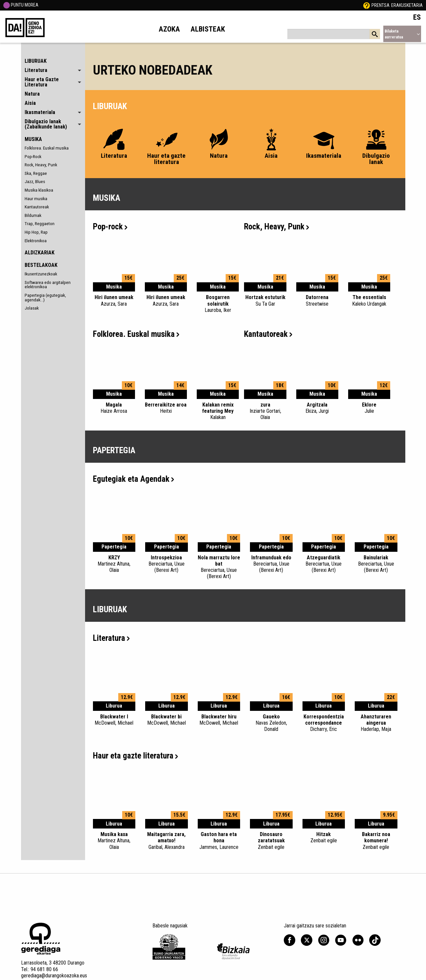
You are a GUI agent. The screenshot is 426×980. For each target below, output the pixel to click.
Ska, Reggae (36, 173)
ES (417, 17)
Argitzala (317, 408)
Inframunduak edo (271, 564)
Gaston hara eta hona (219, 841)
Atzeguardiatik (324, 564)
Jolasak (32, 308)
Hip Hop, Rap (36, 232)
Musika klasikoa (39, 190)
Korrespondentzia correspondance (324, 723)
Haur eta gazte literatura (135, 756)
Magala (114, 408)
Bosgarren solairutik (218, 304)
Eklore (369, 408)
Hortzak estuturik (265, 300)
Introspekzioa (167, 564)
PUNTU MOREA (21, 5)
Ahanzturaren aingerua (376, 723)
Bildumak (33, 215)
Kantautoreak (37, 207)
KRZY (114, 564)
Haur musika (36, 198)
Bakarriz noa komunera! (376, 841)
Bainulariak (376, 564)
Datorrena (317, 300)
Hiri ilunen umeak (114, 300)
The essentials (369, 300)
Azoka (169, 29)
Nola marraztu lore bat (219, 567)
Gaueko (271, 723)
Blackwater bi (167, 720)
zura (265, 411)
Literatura (111, 638)
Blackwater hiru (219, 720)
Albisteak (208, 29)
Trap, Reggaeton (40, 223)
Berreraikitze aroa (166, 408)
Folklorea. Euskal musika (47, 148)
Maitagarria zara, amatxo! (167, 841)
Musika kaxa (114, 841)
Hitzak (324, 837)
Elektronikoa (36, 241)
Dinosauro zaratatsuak (271, 841)
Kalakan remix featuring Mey (218, 411)
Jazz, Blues (35, 181)
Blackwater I (114, 720)
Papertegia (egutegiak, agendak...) (45, 297)
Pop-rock (110, 227)
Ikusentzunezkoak (41, 274)
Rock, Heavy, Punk (41, 165)
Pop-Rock (33, 156)
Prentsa (381, 5)
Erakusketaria (407, 5)
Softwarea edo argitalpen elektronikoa (48, 285)
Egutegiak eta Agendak (134, 479)
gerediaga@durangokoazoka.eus (54, 976)
